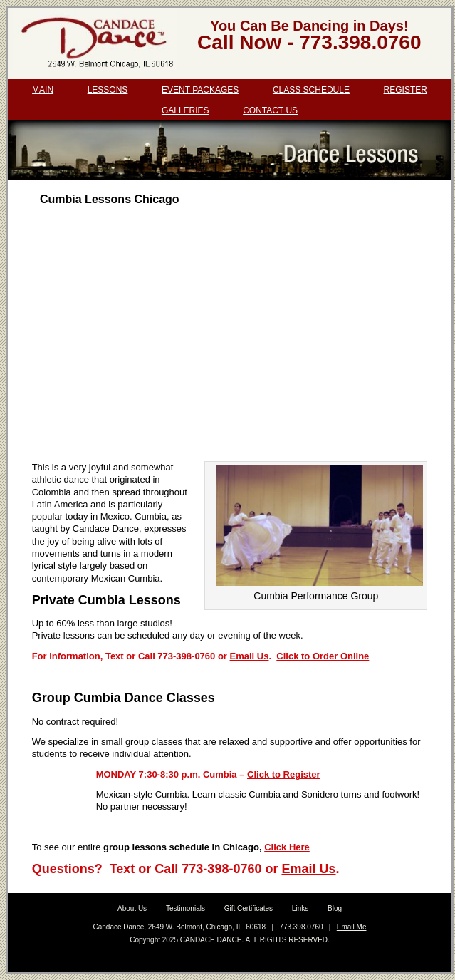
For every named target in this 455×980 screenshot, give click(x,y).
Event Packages (200, 90)
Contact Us (270, 110)
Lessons (108, 90)
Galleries (185, 110)
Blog (335, 908)
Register (406, 90)
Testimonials (185, 908)
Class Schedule (311, 90)
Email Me (352, 927)
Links (300, 908)
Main (43, 90)
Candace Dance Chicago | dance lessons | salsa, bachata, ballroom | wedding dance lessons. (95, 43)
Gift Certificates (249, 908)
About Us (132, 908)
